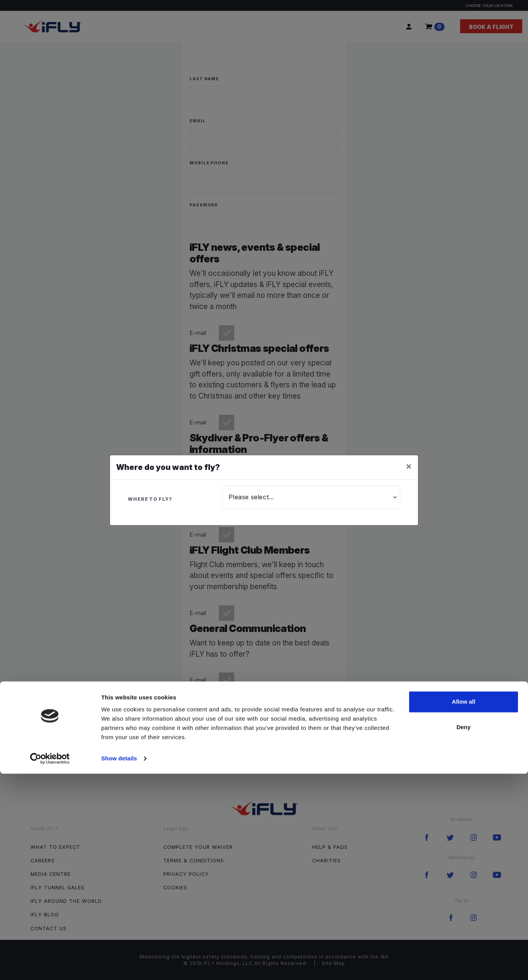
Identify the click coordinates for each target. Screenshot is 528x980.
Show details (119, 965)
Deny (464, 933)
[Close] (409, 466)
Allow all (464, 908)
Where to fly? (150, 499)
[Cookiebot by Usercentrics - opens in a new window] (50, 965)
